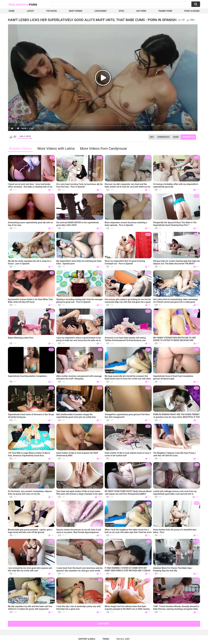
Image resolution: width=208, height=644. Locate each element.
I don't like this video (15, 137)
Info (152, 137)
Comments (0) (188, 137)
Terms (106, 639)
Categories (101, 11)
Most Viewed (76, 11)
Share (176, 137)
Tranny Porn (165, 11)
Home (12, 11)
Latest (30, 11)
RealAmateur (23, 4)
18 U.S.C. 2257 (123, 639)
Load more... (104, 624)
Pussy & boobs (192, 11)
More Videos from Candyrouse (103, 149)
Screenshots (163, 137)
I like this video (11, 137)
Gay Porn (141, 11)
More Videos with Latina (56, 149)
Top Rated (51, 11)
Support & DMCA (87, 639)
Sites (121, 11)
